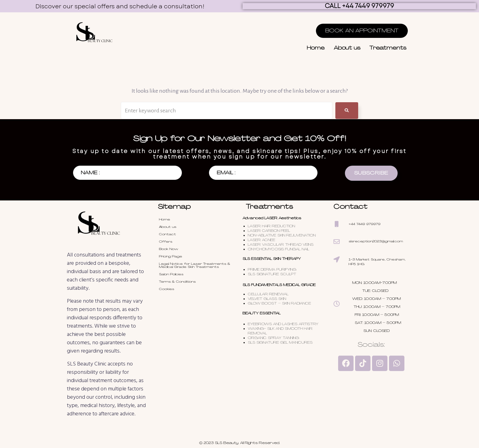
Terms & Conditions (177, 282)
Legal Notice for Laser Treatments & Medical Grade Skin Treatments (195, 265)
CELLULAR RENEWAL (268, 294)
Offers (166, 242)
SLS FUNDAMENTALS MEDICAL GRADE (279, 285)
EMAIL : (226, 173)
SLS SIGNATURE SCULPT (272, 274)
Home (316, 48)
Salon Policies (171, 274)
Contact (168, 234)
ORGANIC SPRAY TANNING (274, 338)
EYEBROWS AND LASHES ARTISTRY (283, 324)
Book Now (169, 249)
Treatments (388, 48)
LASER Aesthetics (283, 218)
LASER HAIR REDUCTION (271, 226)
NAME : (90, 173)
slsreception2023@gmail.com (376, 241)
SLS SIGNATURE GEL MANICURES (280, 342)
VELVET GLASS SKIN (267, 299)
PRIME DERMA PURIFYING (272, 269)
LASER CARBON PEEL (269, 231)
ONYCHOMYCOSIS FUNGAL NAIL (278, 249)
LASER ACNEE (262, 240)
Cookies (167, 289)
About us (347, 48)
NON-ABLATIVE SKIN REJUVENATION (282, 235)
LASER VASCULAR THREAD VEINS (281, 244)
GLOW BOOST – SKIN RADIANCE (280, 303)
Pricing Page (171, 256)
